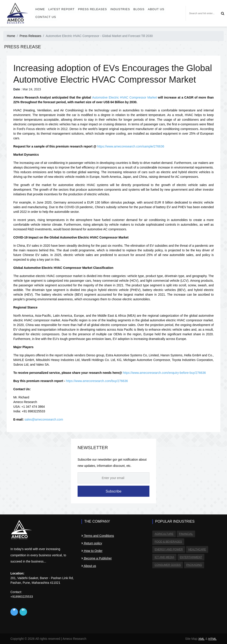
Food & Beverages (168, 541)
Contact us (46, 17)
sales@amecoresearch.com (44, 419)
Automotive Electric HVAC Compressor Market (124, 97)
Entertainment (191, 557)
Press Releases (92, 9)
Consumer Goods (168, 564)
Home (40, 9)
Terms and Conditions (98, 536)
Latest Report (61, 9)
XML (201, 639)
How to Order (92, 551)
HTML (212, 639)
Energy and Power (169, 549)
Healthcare (197, 549)
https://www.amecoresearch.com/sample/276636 (131, 146)
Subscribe (113, 491)
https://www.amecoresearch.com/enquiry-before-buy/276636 (164, 373)
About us (155, 9)
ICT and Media (164, 557)
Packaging (194, 564)
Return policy (92, 543)
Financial (186, 534)
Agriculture (164, 534)
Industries (119, 9)
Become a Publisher (97, 558)
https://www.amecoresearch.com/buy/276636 (97, 381)
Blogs (138, 9)
